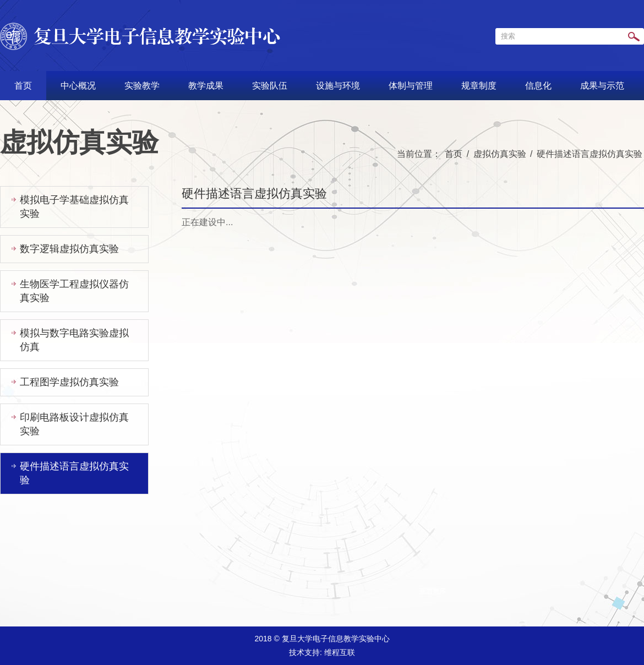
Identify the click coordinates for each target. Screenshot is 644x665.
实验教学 (142, 86)
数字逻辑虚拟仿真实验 (69, 249)
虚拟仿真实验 (500, 154)
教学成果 (206, 86)
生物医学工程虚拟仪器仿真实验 (74, 291)
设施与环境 (338, 86)
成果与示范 (602, 86)
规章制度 (479, 86)
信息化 (538, 86)
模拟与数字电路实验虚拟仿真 (74, 340)
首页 (23, 86)
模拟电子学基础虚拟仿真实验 (74, 207)
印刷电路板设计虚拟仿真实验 (74, 424)
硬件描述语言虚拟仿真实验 (590, 154)
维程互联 (340, 652)
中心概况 (78, 86)
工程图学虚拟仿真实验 (69, 382)
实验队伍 (270, 86)
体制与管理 (411, 86)
